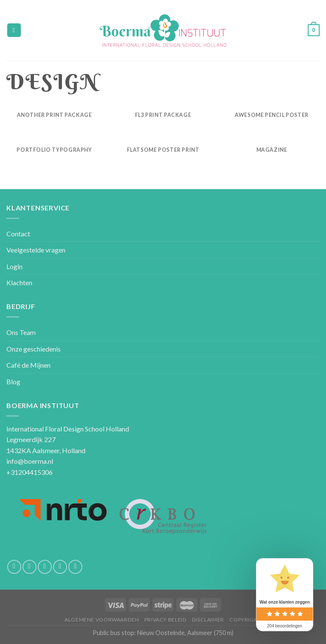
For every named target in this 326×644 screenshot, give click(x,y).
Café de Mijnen (28, 365)
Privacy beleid (166, 620)
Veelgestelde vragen (36, 250)
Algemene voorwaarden (102, 620)
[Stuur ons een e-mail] (45, 567)
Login (14, 266)
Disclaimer (208, 620)
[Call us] (60, 567)
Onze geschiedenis (34, 349)
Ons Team (21, 332)
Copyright (245, 620)
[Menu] (14, 30)
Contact (18, 234)
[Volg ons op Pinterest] (75, 567)
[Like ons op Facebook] (14, 567)
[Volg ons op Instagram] (30, 567)
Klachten (19, 282)
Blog (13, 382)
